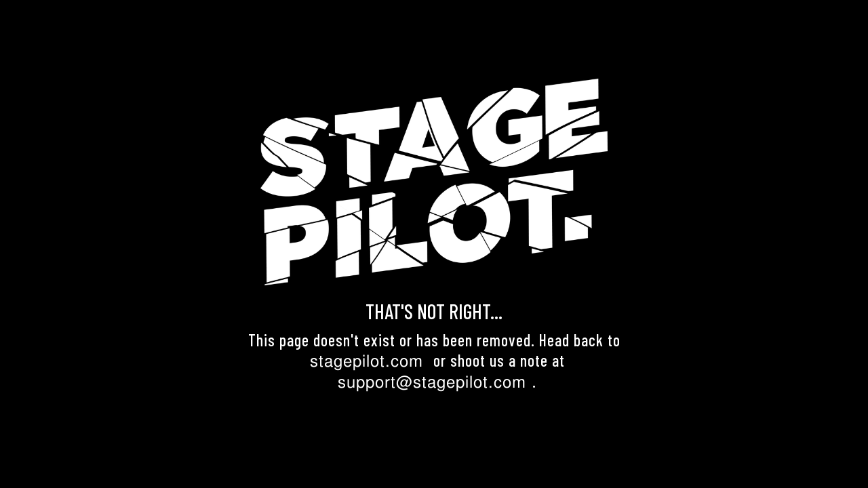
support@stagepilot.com (432, 382)
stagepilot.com (367, 361)
